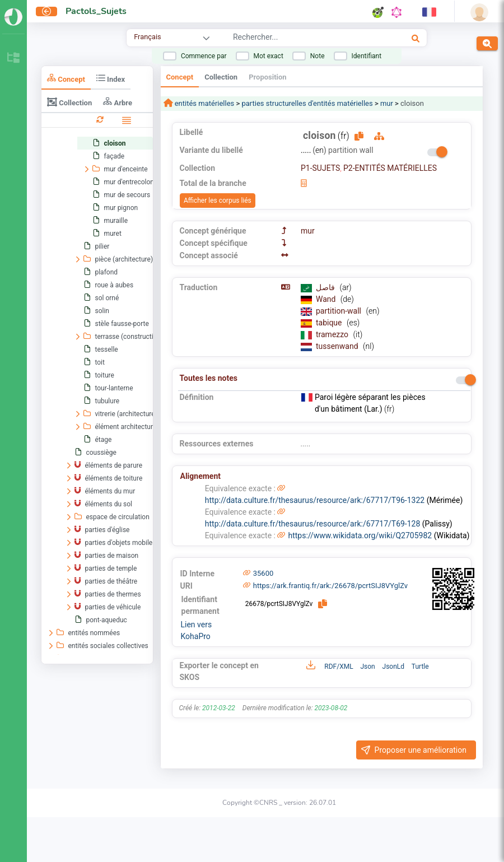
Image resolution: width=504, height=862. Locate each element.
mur (387, 103)
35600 (263, 573)
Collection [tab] (69, 102)
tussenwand (338, 346)
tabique (330, 323)
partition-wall (340, 311)
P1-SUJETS (320, 168)
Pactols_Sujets (96, 11)
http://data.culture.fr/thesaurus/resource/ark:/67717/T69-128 (313, 524)
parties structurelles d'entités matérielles (307, 103)
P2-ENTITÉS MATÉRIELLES (390, 168)
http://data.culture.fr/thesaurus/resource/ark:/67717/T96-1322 (315, 500)
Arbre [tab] (118, 102)
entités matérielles (204, 103)
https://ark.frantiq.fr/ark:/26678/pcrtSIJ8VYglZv (330, 586)
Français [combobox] (147, 37)
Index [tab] (111, 78)
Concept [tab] (66, 78)
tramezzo (333, 334)
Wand (327, 299)
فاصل (326, 287)
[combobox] (299, 39)
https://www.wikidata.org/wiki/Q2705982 (360, 535)
